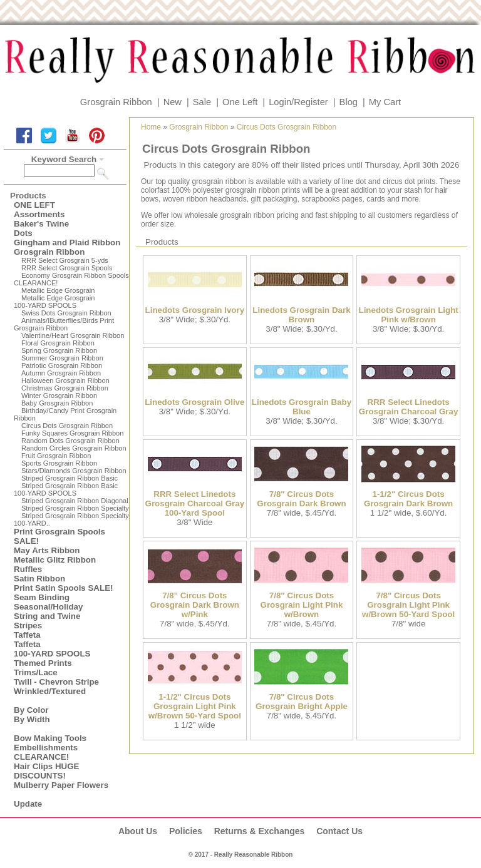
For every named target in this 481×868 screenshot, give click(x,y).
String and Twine (47, 616)
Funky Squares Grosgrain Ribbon (72, 433)
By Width (32, 719)
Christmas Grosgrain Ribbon (65, 388)
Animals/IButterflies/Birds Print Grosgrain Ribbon (64, 324)
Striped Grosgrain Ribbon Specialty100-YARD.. (71, 519)
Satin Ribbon (39, 579)
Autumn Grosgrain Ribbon (61, 373)
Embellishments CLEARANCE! (46, 752)
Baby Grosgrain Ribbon (57, 403)
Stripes (28, 625)
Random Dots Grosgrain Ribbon (70, 441)
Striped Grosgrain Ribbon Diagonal (75, 501)
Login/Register (298, 102)
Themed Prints (43, 663)
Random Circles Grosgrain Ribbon (74, 448)
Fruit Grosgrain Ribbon (56, 456)
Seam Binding (42, 597)
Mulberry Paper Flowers (61, 785)
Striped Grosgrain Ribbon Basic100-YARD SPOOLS (66, 489)
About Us (138, 831)
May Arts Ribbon (47, 550)
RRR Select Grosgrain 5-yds (65, 260)
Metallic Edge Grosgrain (58, 290)
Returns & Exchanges (260, 831)
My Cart (385, 102)
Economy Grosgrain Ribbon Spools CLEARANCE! (71, 279)
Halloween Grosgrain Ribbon (65, 380)
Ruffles (28, 569)
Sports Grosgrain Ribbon (59, 463)
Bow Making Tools (50, 738)
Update (28, 804)
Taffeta (27, 635)
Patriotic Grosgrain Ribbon (62, 365)
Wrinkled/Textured (50, 691)
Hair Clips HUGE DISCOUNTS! (46, 771)
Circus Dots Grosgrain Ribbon (67, 426)
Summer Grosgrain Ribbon (62, 358)
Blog (349, 102)
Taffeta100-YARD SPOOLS (52, 649)
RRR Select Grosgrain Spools (67, 268)
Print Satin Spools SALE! (63, 588)
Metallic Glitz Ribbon (55, 560)
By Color (31, 710)
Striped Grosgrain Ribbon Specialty (75, 508)
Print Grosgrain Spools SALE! (59, 536)
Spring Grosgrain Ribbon (59, 350)
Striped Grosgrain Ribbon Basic (70, 478)
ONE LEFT (34, 205)
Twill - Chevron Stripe (56, 682)
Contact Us (339, 831)
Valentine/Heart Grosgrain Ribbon (73, 335)
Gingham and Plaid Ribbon (67, 243)
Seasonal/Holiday (48, 607)
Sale (202, 102)
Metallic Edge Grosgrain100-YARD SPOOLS (54, 302)
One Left (240, 102)
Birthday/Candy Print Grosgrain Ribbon (65, 414)
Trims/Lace (36, 672)
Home (151, 127)
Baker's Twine (41, 224)
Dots (23, 233)
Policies (186, 831)
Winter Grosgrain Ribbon (59, 396)
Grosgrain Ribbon (116, 102)
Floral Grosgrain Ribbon (58, 343)
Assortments (39, 214)
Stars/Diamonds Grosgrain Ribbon (74, 471)
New (173, 102)
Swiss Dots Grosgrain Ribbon (66, 313)
